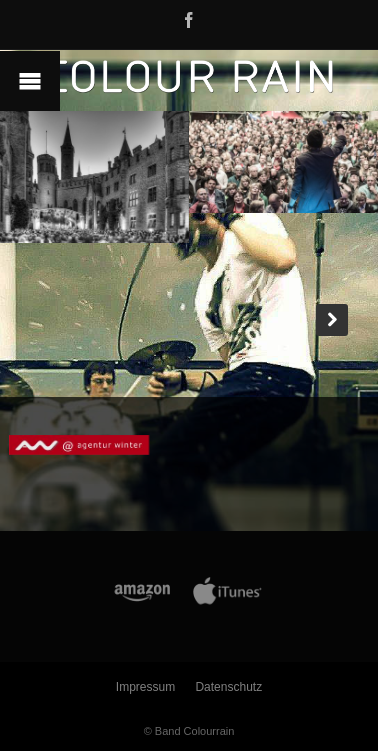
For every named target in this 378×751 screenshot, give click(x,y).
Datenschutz (228, 687)
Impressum (145, 687)
